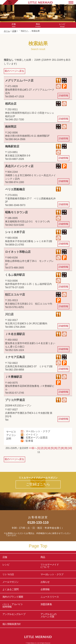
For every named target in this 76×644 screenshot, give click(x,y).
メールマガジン (10, 582)
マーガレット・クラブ (52, 574)
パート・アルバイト (19, 606)
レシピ (19, 566)
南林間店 (11, 127)
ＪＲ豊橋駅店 (14, 377)
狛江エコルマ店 (15, 294)
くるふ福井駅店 (15, 275)
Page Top (38, 546)
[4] (49, 448)
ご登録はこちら (38, 484)
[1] (39, 448)
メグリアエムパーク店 (19, 80)
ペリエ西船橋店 (15, 189)
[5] (52, 448)
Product (38, 25)
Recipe (62, 25)
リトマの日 (8, 574)
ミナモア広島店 (15, 357)
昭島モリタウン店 (16, 212)
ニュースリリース (50, 597)
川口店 (9, 314)
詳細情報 (63, 96)
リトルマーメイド (57, 566)
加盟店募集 (57, 606)
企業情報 (45, 589)
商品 (43, 557)
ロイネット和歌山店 (18, 252)
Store (14, 25)
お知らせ (45, 582)
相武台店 (11, 104)
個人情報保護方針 (12, 624)
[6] (56, 448)
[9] (66, 448)
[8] (62, 448)
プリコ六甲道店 (15, 400)
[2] (42, 448)
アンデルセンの (57, 615)
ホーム (7, 31)
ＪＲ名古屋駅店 (15, 334)
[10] (70, 448)
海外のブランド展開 (13, 597)
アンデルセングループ (19, 615)
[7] (59, 448)
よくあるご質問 (10, 589)
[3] (45, 448)
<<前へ (33, 448)
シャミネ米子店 (15, 232)
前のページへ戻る (14, 71)
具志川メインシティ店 (19, 166)
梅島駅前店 (12, 146)
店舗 (14, 31)
